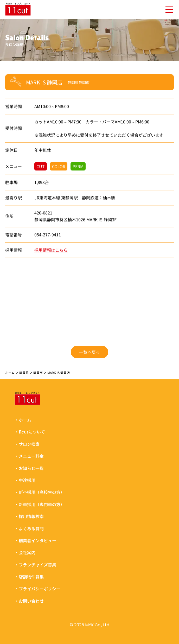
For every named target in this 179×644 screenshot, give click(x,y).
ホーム (10, 372)
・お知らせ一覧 (29, 468)
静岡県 (24, 372)
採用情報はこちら (51, 250)
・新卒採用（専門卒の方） (40, 505)
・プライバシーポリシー (37, 589)
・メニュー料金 (29, 456)
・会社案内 (25, 553)
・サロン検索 (27, 444)
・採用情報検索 (29, 517)
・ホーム (23, 420)
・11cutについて (30, 432)
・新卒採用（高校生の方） (40, 493)
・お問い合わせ (29, 601)
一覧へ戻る (89, 352)
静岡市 (38, 372)
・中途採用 (25, 480)
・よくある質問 (29, 529)
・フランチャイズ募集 (35, 565)
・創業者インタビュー (35, 541)
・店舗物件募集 (29, 577)
